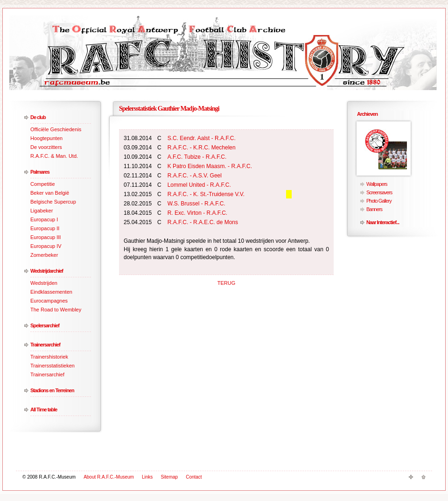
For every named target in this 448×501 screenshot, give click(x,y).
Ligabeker (42, 211)
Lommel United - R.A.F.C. (199, 185)
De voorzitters (46, 147)
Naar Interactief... (383, 222)
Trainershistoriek (49, 357)
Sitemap (169, 477)
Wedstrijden (44, 283)
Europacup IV (46, 246)
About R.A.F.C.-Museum (109, 477)
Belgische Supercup (53, 202)
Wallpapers (377, 184)
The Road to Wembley (56, 310)
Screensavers (379, 192)
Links (147, 477)
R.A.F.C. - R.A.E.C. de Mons (203, 222)
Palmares (40, 172)
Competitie (43, 184)
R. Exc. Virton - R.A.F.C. (197, 213)
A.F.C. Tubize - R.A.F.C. (197, 157)
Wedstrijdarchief (47, 271)
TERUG (227, 283)
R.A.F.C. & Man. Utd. (54, 156)
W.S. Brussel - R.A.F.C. (196, 204)
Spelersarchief (45, 325)
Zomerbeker (44, 255)
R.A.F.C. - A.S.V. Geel (195, 176)
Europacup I (44, 219)
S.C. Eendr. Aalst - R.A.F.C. (202, 138)
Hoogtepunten (46, 138)
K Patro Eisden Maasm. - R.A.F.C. (210, 166)
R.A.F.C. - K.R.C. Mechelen (202, 148)
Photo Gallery (379, 201)
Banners (374, 209)
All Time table (44, 409)
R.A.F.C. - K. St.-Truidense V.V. (206, 194)
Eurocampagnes (49, 301)
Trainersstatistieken (52, 366)
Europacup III (45, 237)
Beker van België (50, 193)
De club (38, 117)
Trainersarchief (45, 345)
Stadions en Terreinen (52, 390)
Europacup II (45, 228)
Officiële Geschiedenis (56, 129)
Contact (194, 477)
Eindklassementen (51, 292)
